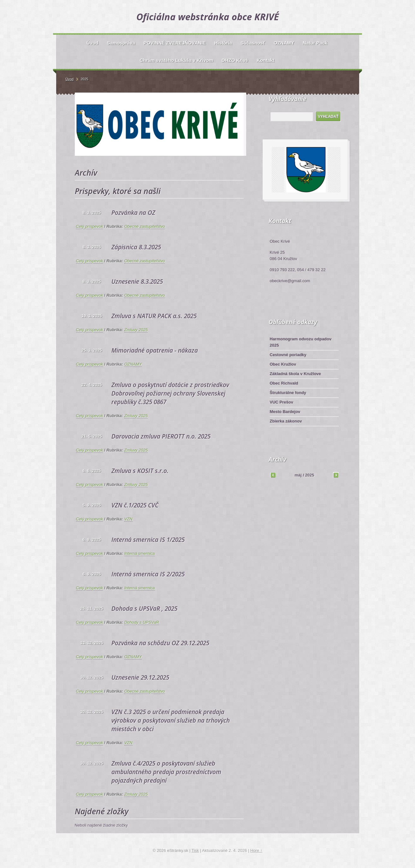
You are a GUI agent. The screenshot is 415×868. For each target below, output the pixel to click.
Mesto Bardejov (285, 412)
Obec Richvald (284, 383)
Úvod (70, 79)
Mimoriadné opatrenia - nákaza (155, 350)
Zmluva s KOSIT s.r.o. (140, 471)
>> (336, 475)
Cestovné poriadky (288, 355)
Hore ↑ (256, 850)
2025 (310, 475)
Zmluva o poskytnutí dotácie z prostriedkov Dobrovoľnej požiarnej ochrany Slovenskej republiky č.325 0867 (170, 393)
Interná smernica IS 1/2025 (148, 540)
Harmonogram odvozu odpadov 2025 (301, 342)
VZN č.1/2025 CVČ (135, 505)
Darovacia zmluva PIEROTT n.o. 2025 (161, 436)
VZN (128, 519)
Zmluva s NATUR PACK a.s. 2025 (154, 316)
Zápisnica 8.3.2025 (136, 247)
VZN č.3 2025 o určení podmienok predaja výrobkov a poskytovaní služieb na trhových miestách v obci (171, 720)
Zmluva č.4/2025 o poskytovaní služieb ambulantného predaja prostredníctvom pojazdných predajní (166, 772)
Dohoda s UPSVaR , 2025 (144, 609)
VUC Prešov (282, 402)
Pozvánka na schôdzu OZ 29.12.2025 (160, 643)
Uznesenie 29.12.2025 (140, 677)
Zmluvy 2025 (136, 330)
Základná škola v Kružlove (296, 374)
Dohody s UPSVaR (142, 622)
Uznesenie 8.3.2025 (137, 282)
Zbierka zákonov (286, 421)
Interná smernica (140, 553)
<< (273, 475)
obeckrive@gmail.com (290, 281)
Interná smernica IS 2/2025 (148, 574)
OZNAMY (133, 364)
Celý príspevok (90, 226)
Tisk (195, 850)
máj (298, 475)
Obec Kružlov (283, 364)
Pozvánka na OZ (133, 213)
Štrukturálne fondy (288, 393)
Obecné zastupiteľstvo (145, 226)
